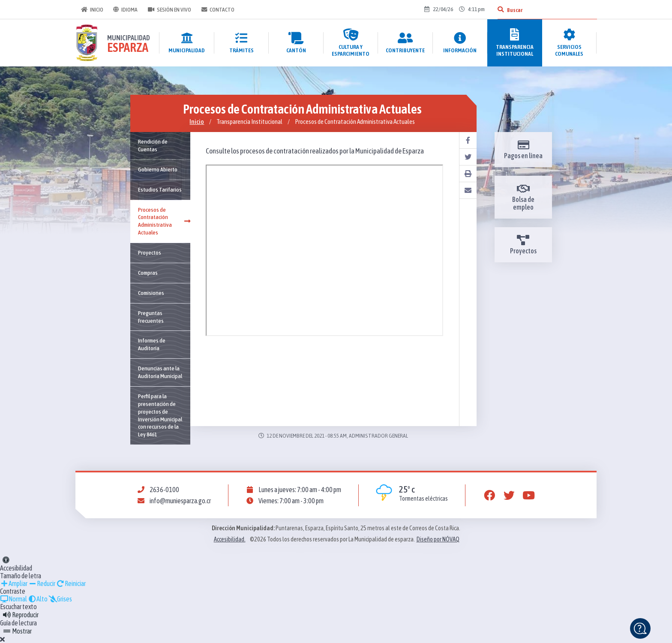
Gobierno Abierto (158, 169)
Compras (148, 273)
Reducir (42, 583)
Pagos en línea (523, 150)
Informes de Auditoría (152, 344)
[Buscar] (500, 9)
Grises (60, 599)
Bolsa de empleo (523, 197)
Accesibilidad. (230, 539)
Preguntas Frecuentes (151, 317)
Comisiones (151, 293)
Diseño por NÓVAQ (438, 539)
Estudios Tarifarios (160, 189)
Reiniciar (71, 583)
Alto (38, 599)
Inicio (92, 9)
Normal (13, 599)
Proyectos (150, 252)
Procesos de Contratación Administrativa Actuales (164, 221)
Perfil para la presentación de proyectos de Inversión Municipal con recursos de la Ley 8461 (160, 415)
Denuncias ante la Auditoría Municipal (160, 372)
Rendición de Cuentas (153, 145)
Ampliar (14, 583)
